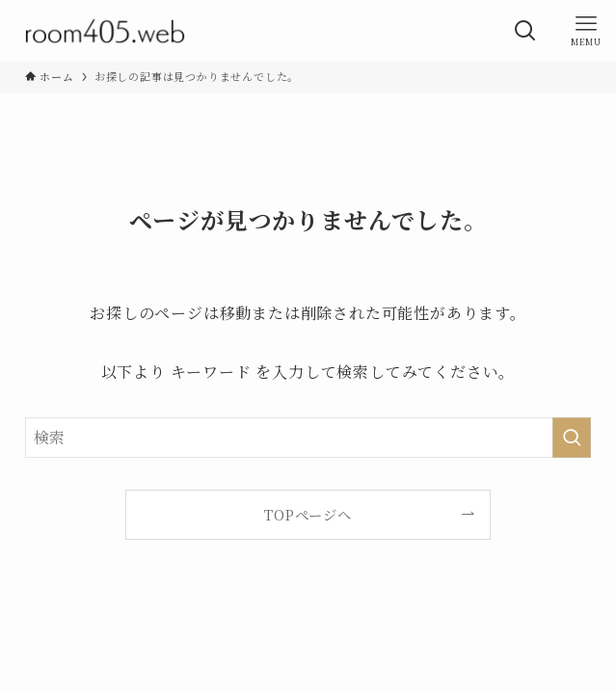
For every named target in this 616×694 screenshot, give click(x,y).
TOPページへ (308, 514)
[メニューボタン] (586, 30)
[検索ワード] (308, 438)
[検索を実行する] (572, 438)
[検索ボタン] (525, 30)
